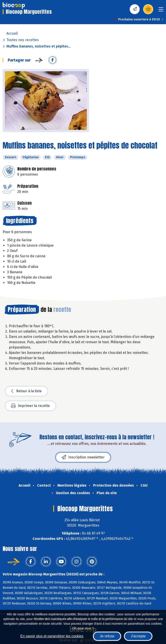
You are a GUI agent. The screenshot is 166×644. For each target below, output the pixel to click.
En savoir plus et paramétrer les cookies (52, 636)
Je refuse (107, 636)
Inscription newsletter (83, 457)
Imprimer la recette (30, 406)
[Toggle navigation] (161, 11)
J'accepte (138, 636)
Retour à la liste (26, 391)
